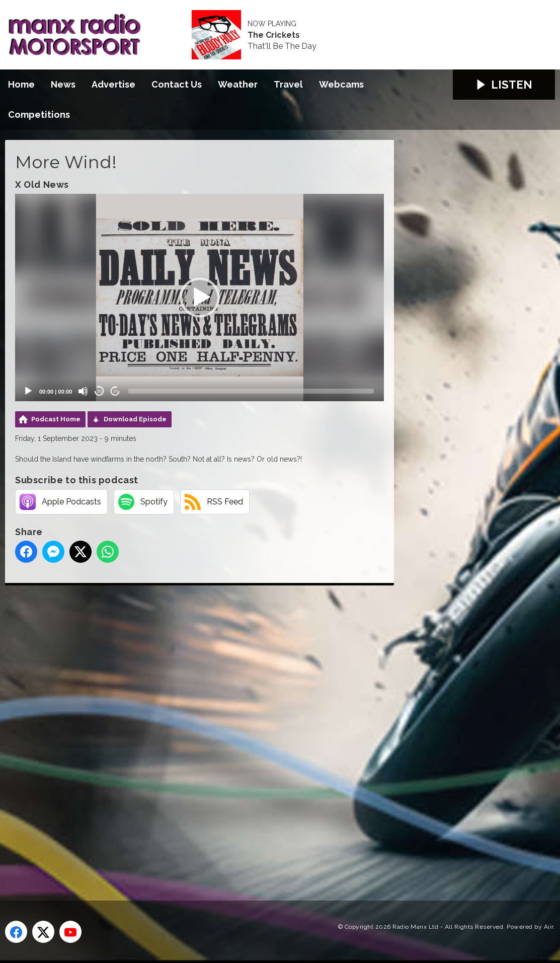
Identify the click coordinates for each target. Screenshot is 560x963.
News (63, 84)
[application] (199, 298)
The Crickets (274, 35)
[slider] (251, 391)
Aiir (549, 927)
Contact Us (177, 84)
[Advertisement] (194, 731)
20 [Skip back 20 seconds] (99, 391)
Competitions (39, 115)
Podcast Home (56, 419)
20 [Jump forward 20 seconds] (115, 391)
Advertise (113, 84)
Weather (238, 84)
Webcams (341, 84)
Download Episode (135, 419)
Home (21, 84)
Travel (288, 84)
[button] (200, 298)
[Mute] (83, 391)
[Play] (28, 391)
